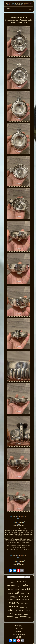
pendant (10, 617)
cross (28, 611)
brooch (18, 599)
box (24, 581)
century (22, 607)
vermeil (11, 589)
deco (27, 603)
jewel (22, 604)
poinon (11, 594)
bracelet (20, 610)
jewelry (22, 594)
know (18, 582)
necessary (26, 599)
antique (24, 596)
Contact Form (19, 629)
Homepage (19, 626)
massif (17, 590)
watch (19, 619)
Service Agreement (19, 634)
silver (26, 585)
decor (17, 617)
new (19, 586)
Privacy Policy (19, 631)
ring (11, 614)
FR (20, 637)
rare (28, 593)
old (17, 593)
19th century (18, 614)
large (27, 607)
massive (14, 603)
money (12, 585)
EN (17, 637)
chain (30, 617)
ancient (14, 606)
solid (10, 610)
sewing (26, 614)
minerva (23, 617)
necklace (13, 597)
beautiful (25, 589)
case (12, 582)
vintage (11, 599)
